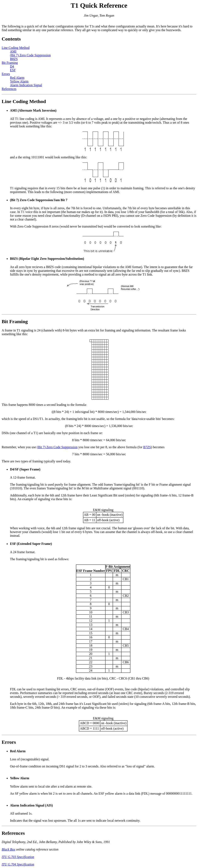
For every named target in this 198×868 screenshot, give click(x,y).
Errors (6, 74)
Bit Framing (10, 63)
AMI (13, 51)
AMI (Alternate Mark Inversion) (33, 110)
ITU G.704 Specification (18, 864)
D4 (12, 66)
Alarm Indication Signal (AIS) (31, 805)
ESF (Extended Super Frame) (31, 544)
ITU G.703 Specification (18, 857)
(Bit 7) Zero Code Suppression (30, 55)
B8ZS (14, 59)
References (9, 89)
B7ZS (147, 447)
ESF (13, 70)
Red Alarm (17, 78)
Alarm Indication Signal (26, 85)
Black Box (8, 849)
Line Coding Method (16, 48)
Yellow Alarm (19, 81)
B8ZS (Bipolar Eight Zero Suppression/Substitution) (47, 259)
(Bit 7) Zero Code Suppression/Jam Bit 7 (39, 200)
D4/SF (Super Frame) (25, 469)
